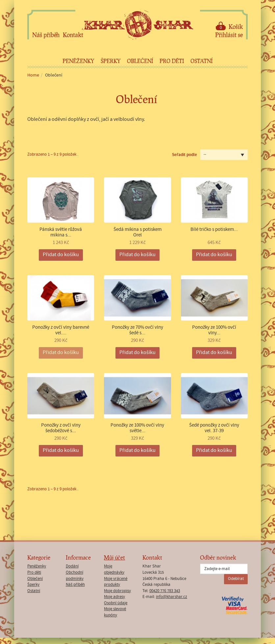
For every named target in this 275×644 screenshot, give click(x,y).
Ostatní (201, 61)
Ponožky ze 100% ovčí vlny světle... (137, 428)
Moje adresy (114, 597)
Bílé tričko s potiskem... (214, 230)
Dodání (72, 566)
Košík (229, 26)
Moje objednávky (114, 569)
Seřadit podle (185, 155)
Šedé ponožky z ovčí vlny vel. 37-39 (214, 428)
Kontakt (73, 35)
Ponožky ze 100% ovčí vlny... (214, 330)
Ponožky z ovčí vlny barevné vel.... (61, 330)
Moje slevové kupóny (115, 612)
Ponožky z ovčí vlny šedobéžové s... (61, 428)
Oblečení (140, 61)
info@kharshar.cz (172, 597)
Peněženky (78, 61)
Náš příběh (46, 35)
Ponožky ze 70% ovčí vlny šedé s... (137, 330)
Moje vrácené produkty (116, 582)
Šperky (111, 61)
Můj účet (114, 557)
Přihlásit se (229, 35)
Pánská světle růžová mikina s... (61, 232)
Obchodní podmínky (75, 576)
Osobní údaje (116, 603)
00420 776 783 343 (165, 591)
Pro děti (172, 61)
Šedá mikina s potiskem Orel (137, 232)
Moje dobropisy (117, 591)
